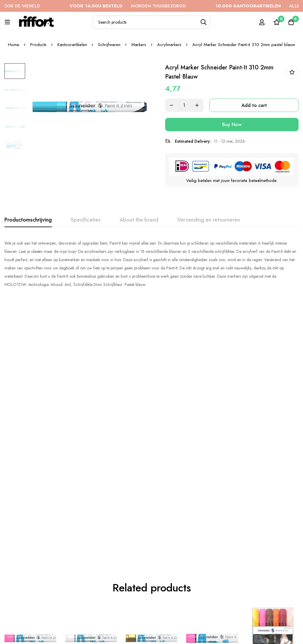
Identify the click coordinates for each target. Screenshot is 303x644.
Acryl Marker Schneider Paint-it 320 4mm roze (211, 417)
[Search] (204, 22)
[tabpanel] (151, 264)
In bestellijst (292, 72)
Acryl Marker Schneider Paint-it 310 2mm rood (30, 569)
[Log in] (261, 22)
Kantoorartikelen (72, 45)
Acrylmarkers (170, 45)
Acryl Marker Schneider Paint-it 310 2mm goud (151, 417)
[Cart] (291, 22)
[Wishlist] (276, 22)
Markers (139, 45)
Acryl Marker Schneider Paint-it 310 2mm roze (30, 417)
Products (38, 45)
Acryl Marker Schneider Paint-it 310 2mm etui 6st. (151, 572)
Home (13, 45)
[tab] (28, 220)
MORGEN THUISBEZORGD (140, 6)
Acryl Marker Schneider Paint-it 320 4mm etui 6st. (272, 421)
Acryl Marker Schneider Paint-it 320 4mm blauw (91, 569)
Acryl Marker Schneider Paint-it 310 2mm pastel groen (272, 572)
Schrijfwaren (109, 45)
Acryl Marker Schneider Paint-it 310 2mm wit (90, 417)
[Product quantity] (187, 105)
